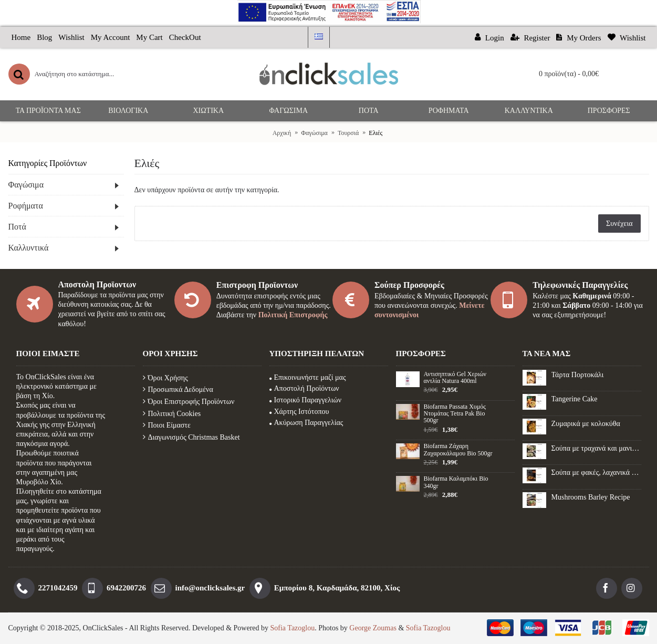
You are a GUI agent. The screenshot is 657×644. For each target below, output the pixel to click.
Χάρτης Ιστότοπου (299, 412)
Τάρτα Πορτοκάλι (578, 375)
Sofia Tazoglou (293, 628)
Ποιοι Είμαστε (167, 425)
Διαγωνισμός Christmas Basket (191, 437)
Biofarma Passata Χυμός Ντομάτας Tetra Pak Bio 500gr (455, 414)
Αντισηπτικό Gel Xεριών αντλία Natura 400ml (455, 378)
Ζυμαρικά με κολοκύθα (586, 424)
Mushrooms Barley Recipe (591, 497)
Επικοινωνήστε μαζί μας (308, 377)
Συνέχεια (619, 224)
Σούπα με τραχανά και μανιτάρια (596, 448)
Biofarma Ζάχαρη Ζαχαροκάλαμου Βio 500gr (458, 450)
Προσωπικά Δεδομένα (178, 389)
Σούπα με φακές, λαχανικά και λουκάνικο (596, 472)
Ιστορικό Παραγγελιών (306, 400)
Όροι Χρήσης (165, 378)
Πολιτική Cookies (172, 414)
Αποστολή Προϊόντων (304, 388)
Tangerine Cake (575, 399)
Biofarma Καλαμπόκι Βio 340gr (456, 482)
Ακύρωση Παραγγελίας (306, 423)
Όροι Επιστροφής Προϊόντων (189, 402)
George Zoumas (373, 628)
